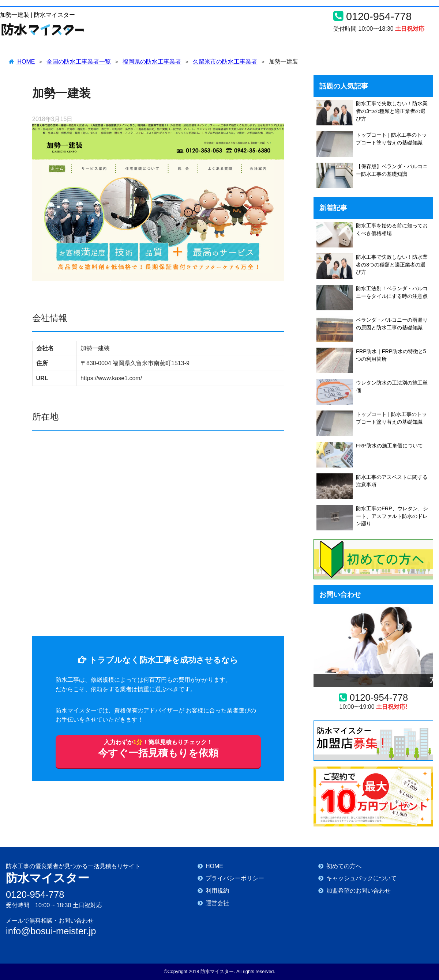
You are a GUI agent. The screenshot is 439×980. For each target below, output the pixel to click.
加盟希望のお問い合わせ (359, 891)
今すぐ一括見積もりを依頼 (158, 750)
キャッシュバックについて (361, 878)
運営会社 (217, 903)
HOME (214, 866)
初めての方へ (344, 866)
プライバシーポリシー (235, 878)
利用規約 (217, 891)
